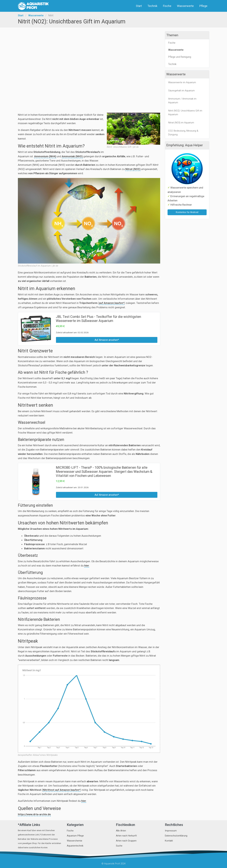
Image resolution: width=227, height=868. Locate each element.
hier (87, 566)
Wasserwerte (186, 6)
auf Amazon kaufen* (112, 303)
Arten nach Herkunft (126, 836)
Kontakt (169, 841)
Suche (119, 846)
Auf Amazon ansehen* (107, 340)
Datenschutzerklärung (176, 836)
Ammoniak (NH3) (72, 156)
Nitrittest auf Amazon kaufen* (62, 790)
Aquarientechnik (75, 846)
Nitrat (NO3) (133, 169)
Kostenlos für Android (187, 212)
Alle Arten (121, 831)
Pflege (204, 6)
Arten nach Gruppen (126, 841)
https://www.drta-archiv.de (34, 814)
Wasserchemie (75, 841)
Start (139, 6)
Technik (153, 6)
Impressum (171, 831)
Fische (167, 6)
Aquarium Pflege (75, 836)
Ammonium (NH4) (45, 156)
